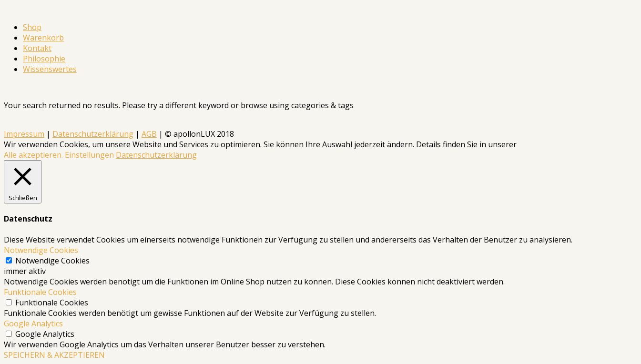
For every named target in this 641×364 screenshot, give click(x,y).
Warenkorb (43, 38)
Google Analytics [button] (33, 324)
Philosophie (44, 59)
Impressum (24, 134)
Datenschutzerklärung (93, 134)
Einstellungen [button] (89, 155)
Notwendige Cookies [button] (41, 250)
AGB (149, 134)
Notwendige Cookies (52, 261)
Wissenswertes (50, 69)
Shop (32, 27)
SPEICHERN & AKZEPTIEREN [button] (54, 355)
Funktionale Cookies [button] (40, 292)
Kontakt (37, 48)
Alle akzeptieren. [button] (33, 155)
